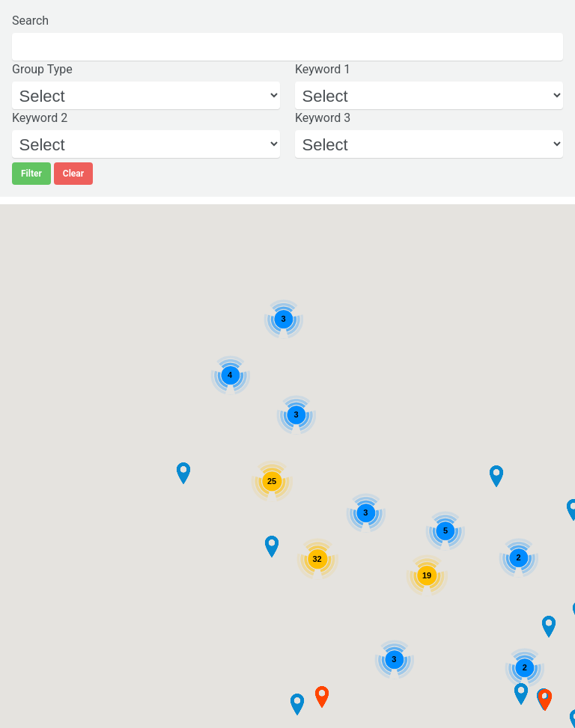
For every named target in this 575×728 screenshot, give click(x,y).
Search (30, 21)
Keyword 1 (323, 69)
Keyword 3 (323, 118)
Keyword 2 (40, 118)
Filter (31, 174)
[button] (183, 474)
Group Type (42, 69)
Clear (73, 174)
